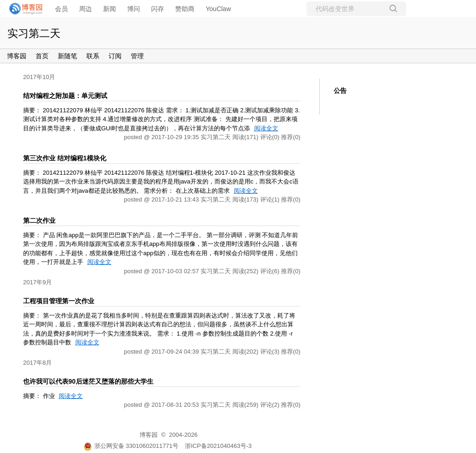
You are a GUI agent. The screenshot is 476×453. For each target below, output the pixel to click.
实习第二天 (34, 33)
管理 (137, 56)
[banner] (23, 9)
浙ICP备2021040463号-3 (218, 446)
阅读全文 (266, 128)
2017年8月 (37, 363)
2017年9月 (37, 282)
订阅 (115, 56)
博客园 (17, 56)
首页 (42, 56)
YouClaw (218, 9)
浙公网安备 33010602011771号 (131, 446)
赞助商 (185, 9)
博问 (134, 9)
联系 (93, 56)
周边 (85, 9)
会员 (61, 9)
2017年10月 (39, 77)
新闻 (110, 9)
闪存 (158, 9)
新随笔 (67, 56)
